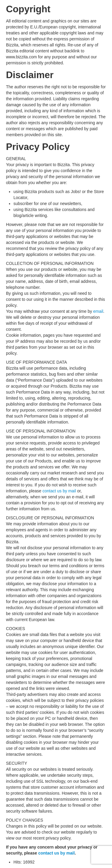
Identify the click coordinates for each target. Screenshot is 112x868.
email (98, 311)
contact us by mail (59, 491)
